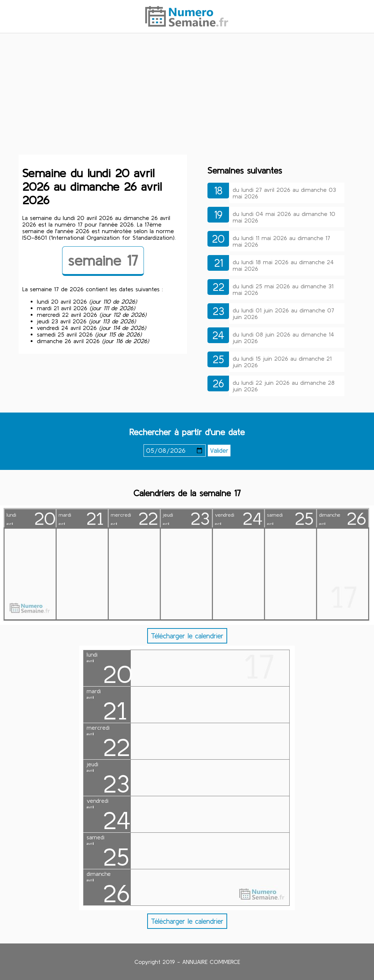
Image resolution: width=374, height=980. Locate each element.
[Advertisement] (187, 96)
